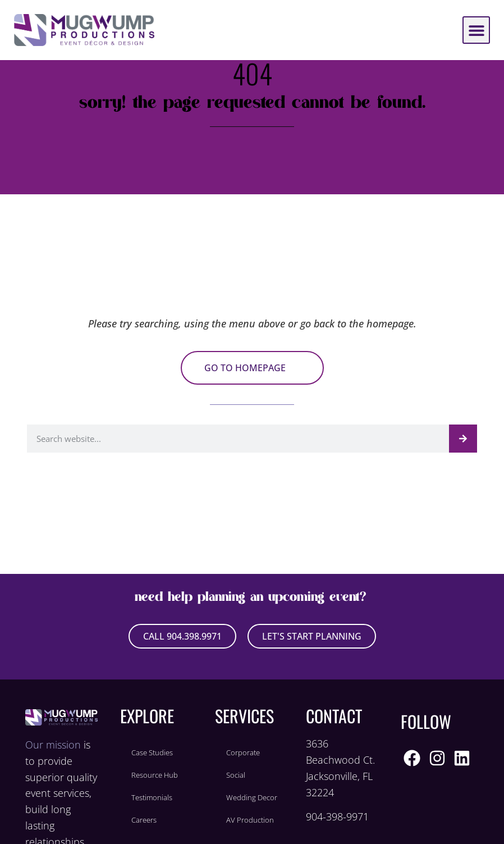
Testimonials (152, 797)
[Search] (463, 439)
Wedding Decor (252, 797)
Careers (144, 820)
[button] (476, 30)
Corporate (243, 752)
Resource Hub (155, 775)
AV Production (250, 820)
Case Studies (152, 752)
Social (236, 775)
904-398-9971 (337, 816)
